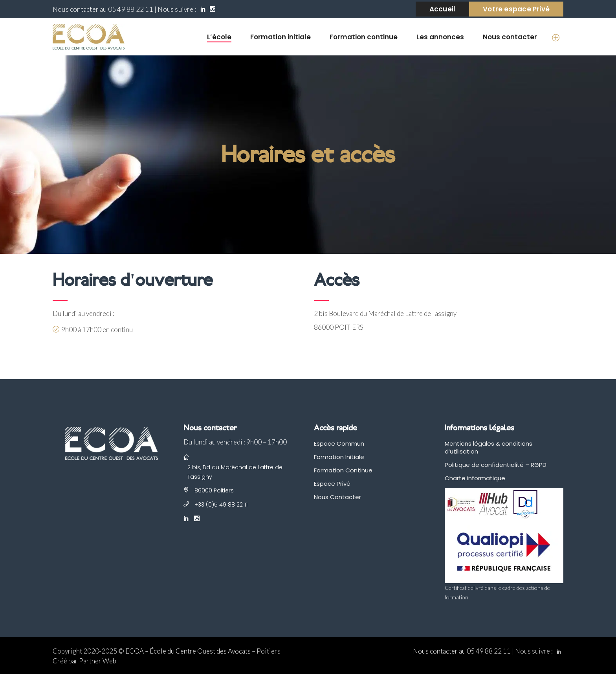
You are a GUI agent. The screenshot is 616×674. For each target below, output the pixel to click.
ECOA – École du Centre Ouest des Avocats (188, 651)
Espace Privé (332, 484)
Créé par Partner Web (84, 661)
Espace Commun (339, 444)
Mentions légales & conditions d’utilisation (489, 447)
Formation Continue (343, 470)
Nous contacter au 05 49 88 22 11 (103, 9)
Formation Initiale (339, 457)
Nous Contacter (337, 497)
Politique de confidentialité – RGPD (496, 465)
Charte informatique (475, 478)
